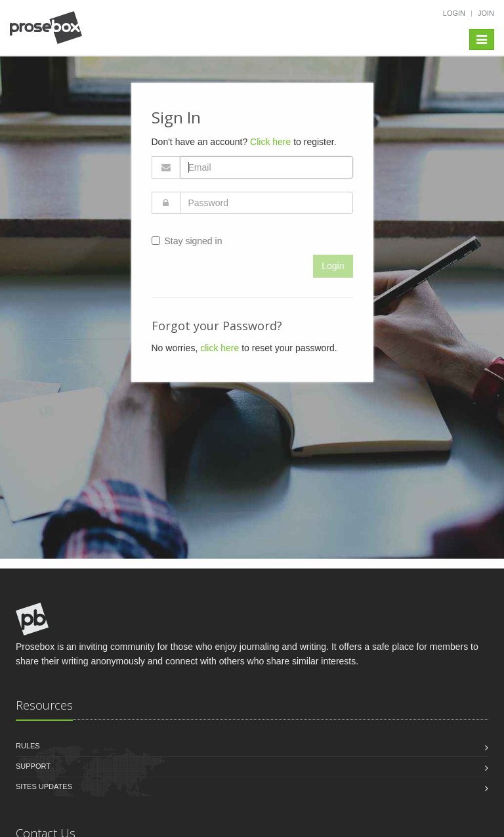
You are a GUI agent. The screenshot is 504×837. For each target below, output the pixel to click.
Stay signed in (187, 241)
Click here (270, 142)
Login (454, 13)
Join (486, 13)
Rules (28, 746)
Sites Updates (44, 786)
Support (33, 766)
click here (220, 348)
